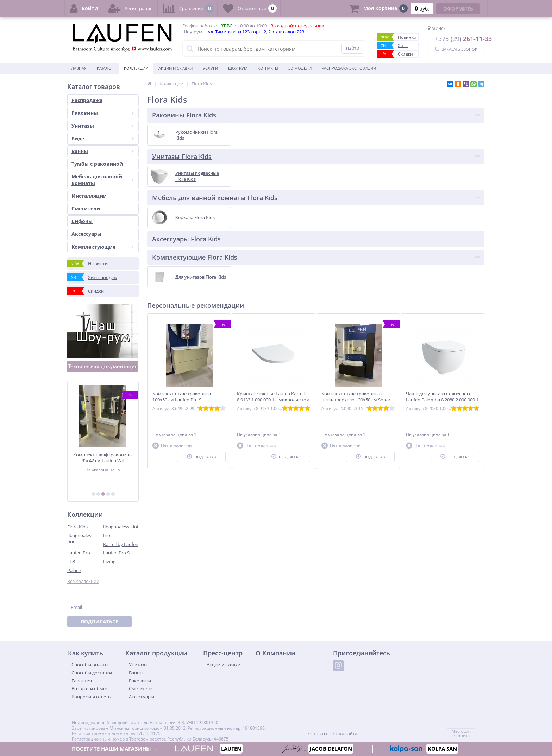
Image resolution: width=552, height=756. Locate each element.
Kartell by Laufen (121, 544)
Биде (103, 138)
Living (109, 561)
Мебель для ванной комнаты (103, 180)
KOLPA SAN (442, 749)
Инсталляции (89, 196)
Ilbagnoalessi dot (121, 527)
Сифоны (82, 221)
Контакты (268, 68)
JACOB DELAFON (330, 749)
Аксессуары (86, 234)
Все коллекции (83, 581)
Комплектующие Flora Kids (195, 257)
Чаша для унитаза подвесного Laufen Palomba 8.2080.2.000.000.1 (442, 397)
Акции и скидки (175, 68)
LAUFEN (231, 749)
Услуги (210, 68)
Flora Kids (77, 527)
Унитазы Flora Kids (182, 157)
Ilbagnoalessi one (81, 538)
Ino (107, 535)
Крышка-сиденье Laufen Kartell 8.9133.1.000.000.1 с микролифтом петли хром (273, 400)
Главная (78, 68)
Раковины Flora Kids (184, 115)
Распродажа (87, 100)
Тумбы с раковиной (97, 164)
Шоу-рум (238, 68)
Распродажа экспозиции (349, 68)
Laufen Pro (79, 553)
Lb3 (71, 561)
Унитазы (103, 126)
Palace (74, 570)
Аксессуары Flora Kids (186, 239)
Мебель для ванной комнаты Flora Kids (215, 198)
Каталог (105, 68)
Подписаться (100, 621)
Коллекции (136, 68)
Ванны (103, 151)
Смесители (86, 208)
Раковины (103, 113)
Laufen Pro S (116, 553)
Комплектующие (103, 247)
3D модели (300, 68)
